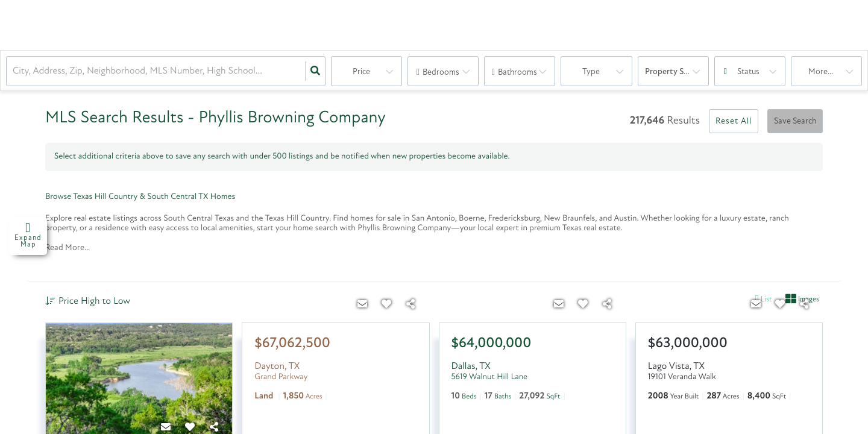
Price (361, 72)
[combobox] (14, 71)
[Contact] (363, 305)
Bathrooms (517, 73)
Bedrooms (441, 73)
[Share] (411, 305)
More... (821, 72)
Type (591, 72)
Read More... (68, 248)
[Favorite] (387, 305)
